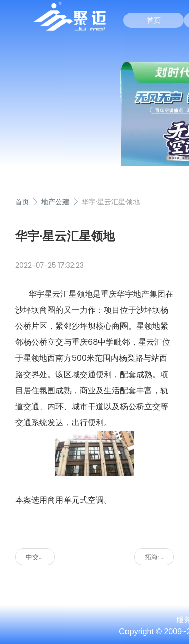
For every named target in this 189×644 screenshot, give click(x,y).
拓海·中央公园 (159, 557)
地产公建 (55, 202)
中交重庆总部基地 (40, 557)
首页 (154, 20)
